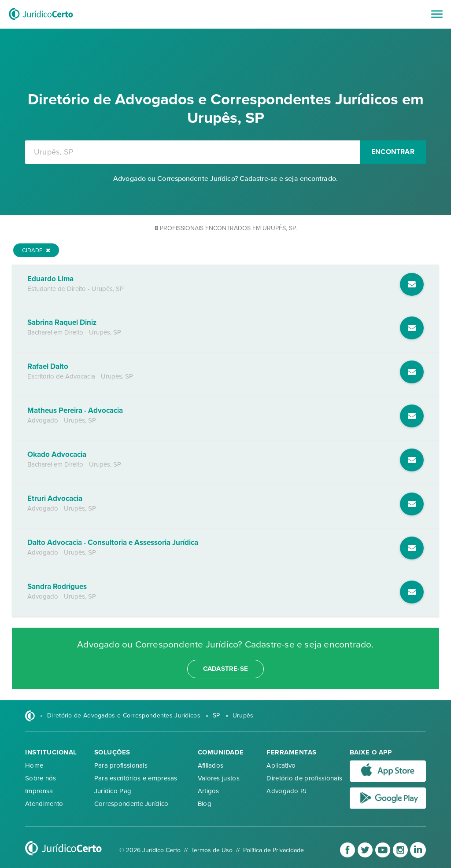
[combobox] (192, 152)
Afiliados (211, 765)
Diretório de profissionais (304, 778)
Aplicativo (281, 765)
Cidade (36, 250)
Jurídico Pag (113, 791)
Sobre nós (41, 778)
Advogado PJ (286, 791)
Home (34, 765)
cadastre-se (225, 669)
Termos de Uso (212, 850)
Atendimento (44, 804)
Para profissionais (121, 765)
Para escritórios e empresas (136, 778)
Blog (205, 804)
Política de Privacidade (274, 850)
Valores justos (219, 778)
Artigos (209, 791)
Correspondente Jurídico (131, 804)
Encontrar (393, 152)
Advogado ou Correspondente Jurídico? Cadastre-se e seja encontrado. (225, 179)
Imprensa (39, 791)
